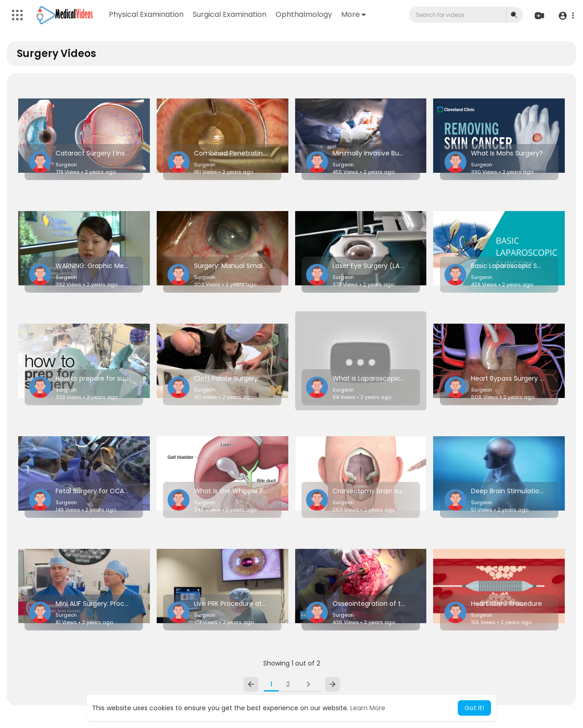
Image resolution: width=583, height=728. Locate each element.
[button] (566, 15)
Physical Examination (146, 14)
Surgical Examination (230, 14)
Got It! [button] (474, 708)
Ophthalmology (304, 14)
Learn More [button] (368, 708)
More (353, 14)
